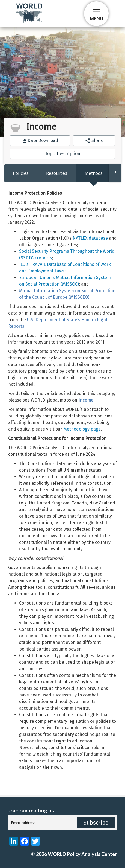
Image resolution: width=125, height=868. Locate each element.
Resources (57, 173)
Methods (94, 173)
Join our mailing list (32, 810)
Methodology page (82, 429)
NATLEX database (90, 238)
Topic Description (63, 154)
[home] (30, 22)
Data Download (43, 140)
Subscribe (96, 823)
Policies (21, 173)
